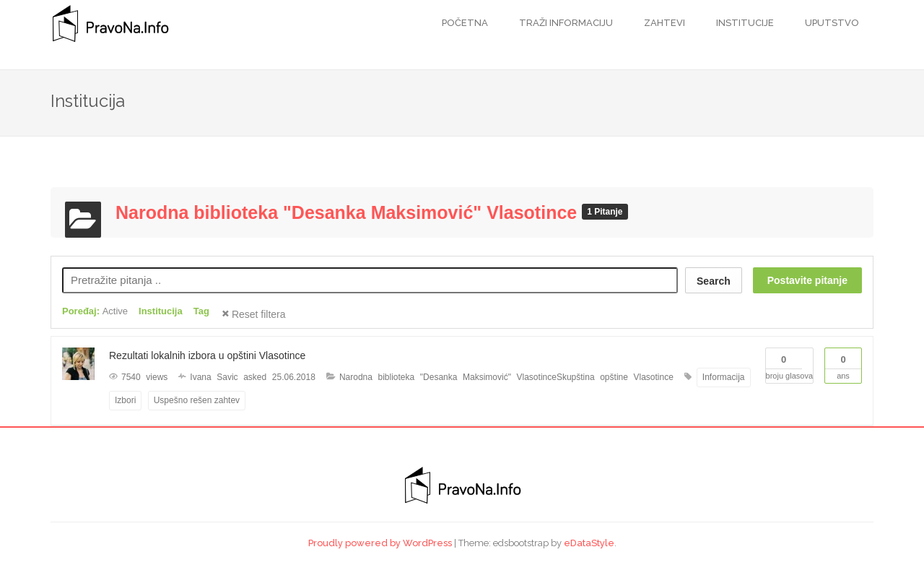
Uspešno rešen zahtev (197, 400)
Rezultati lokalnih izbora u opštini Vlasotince (207, 355)
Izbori (125, 400)
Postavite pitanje (807, 280)
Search (714, 281)
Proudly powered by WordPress (380, 543)
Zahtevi (663, 23)
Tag (201, 311)
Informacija (724, 377)
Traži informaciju (565, 23)
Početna (465, 23)
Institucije (744, 23)
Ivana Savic (214, 377)
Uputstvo (831, 23)
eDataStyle (589, 543)
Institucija (161, 311)
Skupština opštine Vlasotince (615, 377)
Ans (843, 364)
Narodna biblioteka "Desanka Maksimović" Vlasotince (349, 212)
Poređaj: (95, 311)
